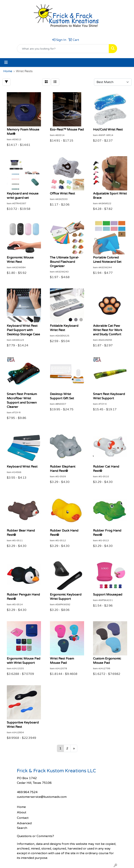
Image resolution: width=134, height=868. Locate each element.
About (22, 812)
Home (21, 807)
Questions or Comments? (35, 836)
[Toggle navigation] (6, 63)
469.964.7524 (27, 792)
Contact (23, 818)
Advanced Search (24, 826)
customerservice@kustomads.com (42, 797)
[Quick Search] (63, 49)
